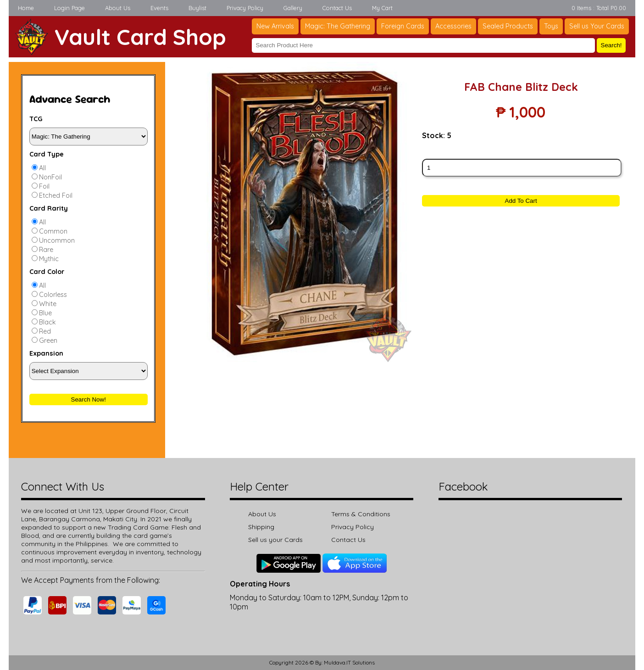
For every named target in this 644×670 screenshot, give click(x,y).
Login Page (69, 8)
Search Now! (89, 399)
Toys (551, 26)
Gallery (293, 8)
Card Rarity (49, 208)
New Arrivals (275, 26)
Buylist (197, 8)
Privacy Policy (245, 8)
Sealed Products (508, 26)
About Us (118, 8)
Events (159, 8)
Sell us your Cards (275, 540)
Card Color (47, 272)
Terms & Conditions (361, 514)
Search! (611, 45)
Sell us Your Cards (597, 26)
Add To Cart (521, 201)
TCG (36, 119)
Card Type (47, 154)
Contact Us (337, 8)
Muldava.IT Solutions (349, 662)
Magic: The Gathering (338, 26)
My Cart (382, 8)
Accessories (453, 26)
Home (26, 8)
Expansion (46, 353)
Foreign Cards (403, 26)
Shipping (261, 527)
